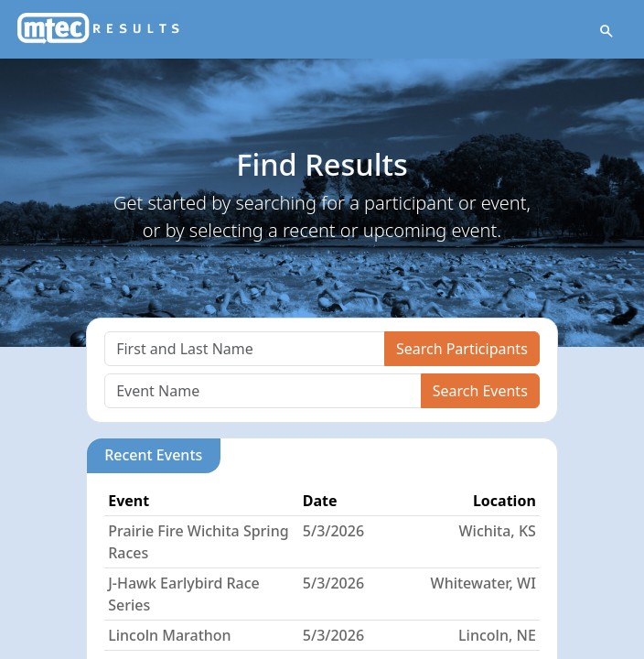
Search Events (480, 391)
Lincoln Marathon (169, 635)
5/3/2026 (333, 531)
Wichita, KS (498, 531)
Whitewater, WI (483, 583)
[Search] (245, 349)
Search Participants (462, 349)
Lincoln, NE (497, 635)
